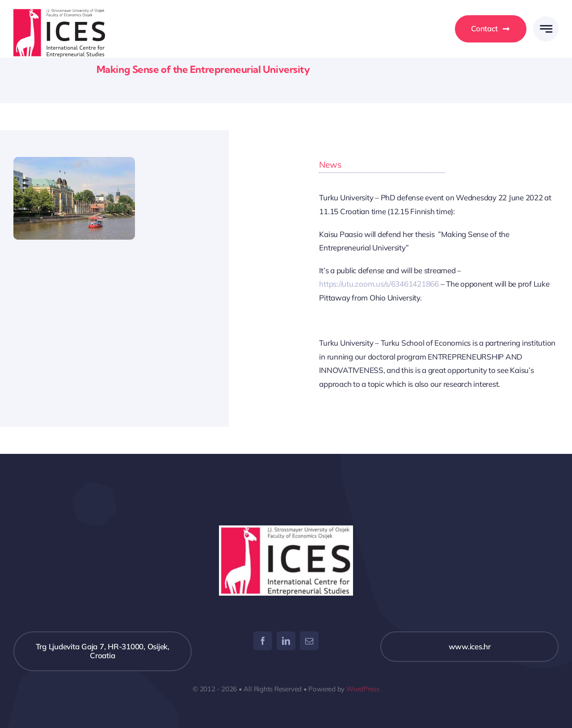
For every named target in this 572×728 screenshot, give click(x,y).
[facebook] (263, 641)
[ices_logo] (59, 13)
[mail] (309, 641)
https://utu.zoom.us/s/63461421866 (379, 284)
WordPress (363, 689)
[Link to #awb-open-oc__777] (546, 29)
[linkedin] (286, 641)
